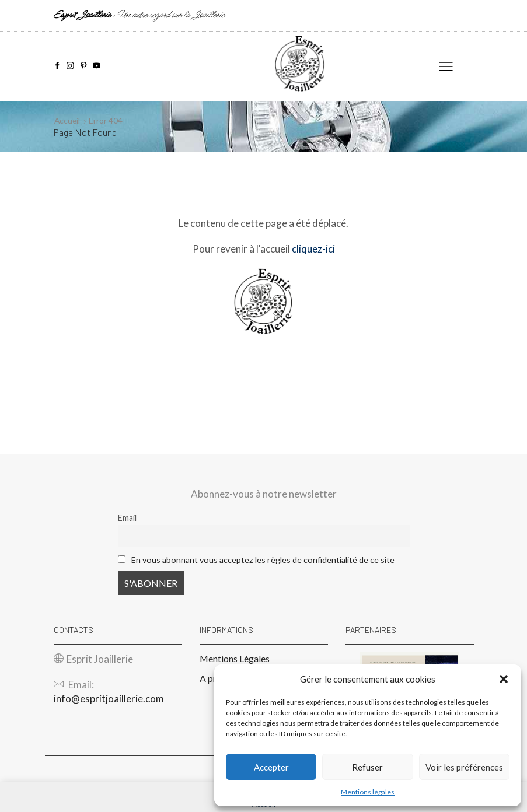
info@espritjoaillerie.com (109, 699)
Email (127, 518)
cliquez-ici (313, 249)
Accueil (68, 120)
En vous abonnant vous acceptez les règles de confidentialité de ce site (263, 560)
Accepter (271, 767)
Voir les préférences (464, 767)
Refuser (367, 767)
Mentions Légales (235, 658)
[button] (504, 679)
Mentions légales (368, 792)
